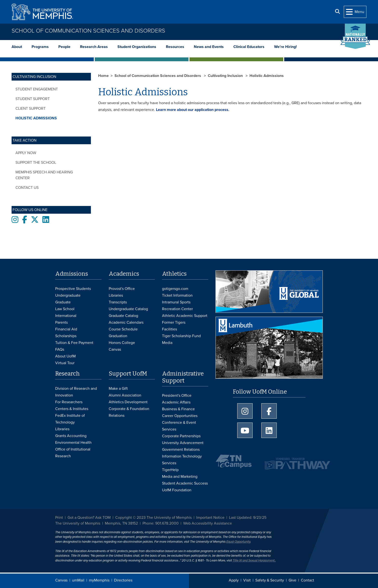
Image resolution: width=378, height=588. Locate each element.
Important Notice (210, 518)
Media (167, 343)
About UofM (65, 356)
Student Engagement (37, 89)
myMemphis (99, 580)
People (64, 47)
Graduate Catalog (123, 316)
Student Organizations (137, 47)
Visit (247, 580)
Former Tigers (174, 322)
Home (103, 76)
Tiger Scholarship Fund (181, 336)
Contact (307, 580)
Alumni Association (125, 395)
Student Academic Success (185, 483)
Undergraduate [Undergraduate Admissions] (68, 295)
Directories (123, 580)
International (66, 316)
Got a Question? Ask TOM (89, 518)
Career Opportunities (180, 416)
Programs (40, 47)
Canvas (61, 580)
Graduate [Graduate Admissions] (63, 302)
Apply (234, 580)
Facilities (169, 329)
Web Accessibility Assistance (208, 523)
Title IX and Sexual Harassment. (254, 561)
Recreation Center (177, 309)
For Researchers (69, 402)
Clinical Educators (249, 47)
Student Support (33, 99)
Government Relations (181, 450)
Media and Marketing (180, 477)
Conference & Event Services (179, 426)
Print (59, 518)
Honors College (122, 343)
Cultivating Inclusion (226, 76)
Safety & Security (270, 580)
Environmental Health (73, 443)
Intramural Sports (176, 302)
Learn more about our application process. (193, 110)
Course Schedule (123, 329)
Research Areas (94, 47)
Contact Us (27, 188)
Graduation (118, 336)
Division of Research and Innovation (76, 392)
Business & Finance (178, 409)
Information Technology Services (182, 460)
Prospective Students (73, 289)
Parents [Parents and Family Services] (61, 322)
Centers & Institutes (72, 409)
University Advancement (183, 443)
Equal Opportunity (238, 542)
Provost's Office (122, 289)
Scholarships (66, 336)
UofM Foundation (177, 490)
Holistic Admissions (36, 118)
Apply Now (26, 153)
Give (292, 580)
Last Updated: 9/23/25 (248, 518)
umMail (78, 580)
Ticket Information (177, 295)
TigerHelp (170, 470)
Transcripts (118, 302)
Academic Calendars (126, 322)
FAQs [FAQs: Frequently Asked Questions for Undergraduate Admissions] (60, 349)
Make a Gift (118, 389)
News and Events (209, 47)
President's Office (177, 396)
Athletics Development (128, 402)
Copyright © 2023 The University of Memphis (153, 518)
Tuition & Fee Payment (74, 343)
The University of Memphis (78, 523)
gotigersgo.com (175, 289)
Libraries (116, 295)
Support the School (36, 163)
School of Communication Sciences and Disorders (88, 31)
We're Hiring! (285, 47)
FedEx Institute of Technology (70, 419)
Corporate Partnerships (181, 436)
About (17, 47)
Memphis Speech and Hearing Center (44, 175)
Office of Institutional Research (73, 453)
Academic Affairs (176, 402)
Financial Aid (66, 329)
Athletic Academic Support (185, 316)
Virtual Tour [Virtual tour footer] (65, 363)
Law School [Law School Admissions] (65, 309)
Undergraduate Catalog (128, 309)
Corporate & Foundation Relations (129, 412)
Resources (175, 47)
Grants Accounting (71, 436)
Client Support (30, 109)
